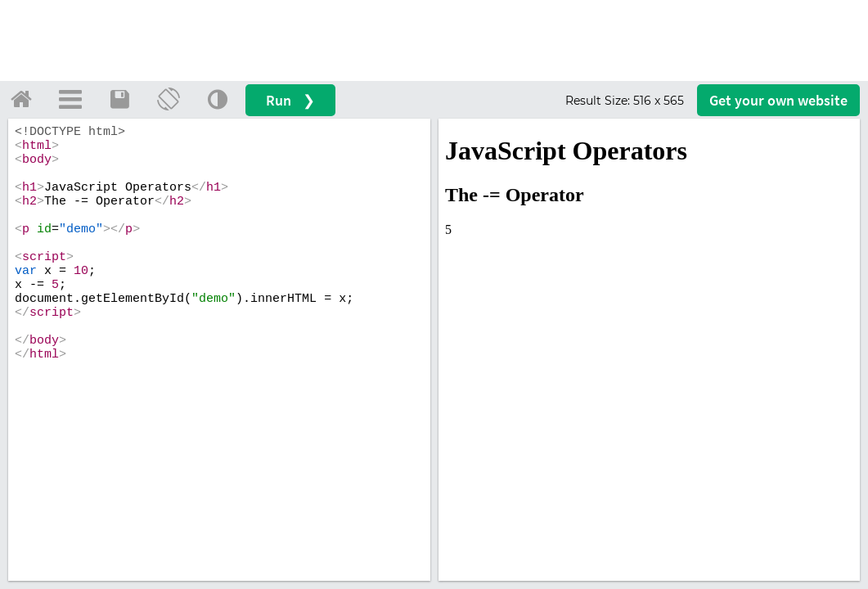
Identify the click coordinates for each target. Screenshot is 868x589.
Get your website (778, 100)
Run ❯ (290, 100)
